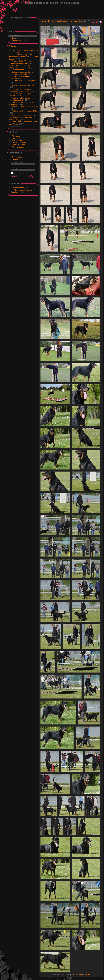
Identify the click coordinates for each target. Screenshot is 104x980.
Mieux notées (17, 140)
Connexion (16, 159)
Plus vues (16, 136)
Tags (14, 38)
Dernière (86, 975)
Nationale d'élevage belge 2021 (24, 111)
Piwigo (56, 978)
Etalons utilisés (18, 70)
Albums (13, 46)
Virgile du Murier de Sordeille (23, 85)
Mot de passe (16, 168)
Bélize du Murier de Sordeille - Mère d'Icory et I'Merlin (22, 73)
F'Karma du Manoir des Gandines (67, 21)
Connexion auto (18, 173)
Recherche (16, 138)
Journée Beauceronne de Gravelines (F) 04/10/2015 (20, 90)
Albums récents (18, 147)
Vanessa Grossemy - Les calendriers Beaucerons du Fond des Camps (23, 57)
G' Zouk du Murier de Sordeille (24, 81)
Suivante (78, 975)
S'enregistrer (17, 157)
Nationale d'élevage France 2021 (25, 107)
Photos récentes (18, 145)
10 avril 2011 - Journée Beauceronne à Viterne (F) (20, 67)
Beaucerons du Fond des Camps (25, 50)
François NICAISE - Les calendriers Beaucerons (20, 62)
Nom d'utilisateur (17, 162)
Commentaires (18, 40)
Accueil (45, 21)
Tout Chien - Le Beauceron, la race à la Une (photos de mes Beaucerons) (22, 117)
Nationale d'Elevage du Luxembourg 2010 (20, 99)
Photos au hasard (19, 143)
